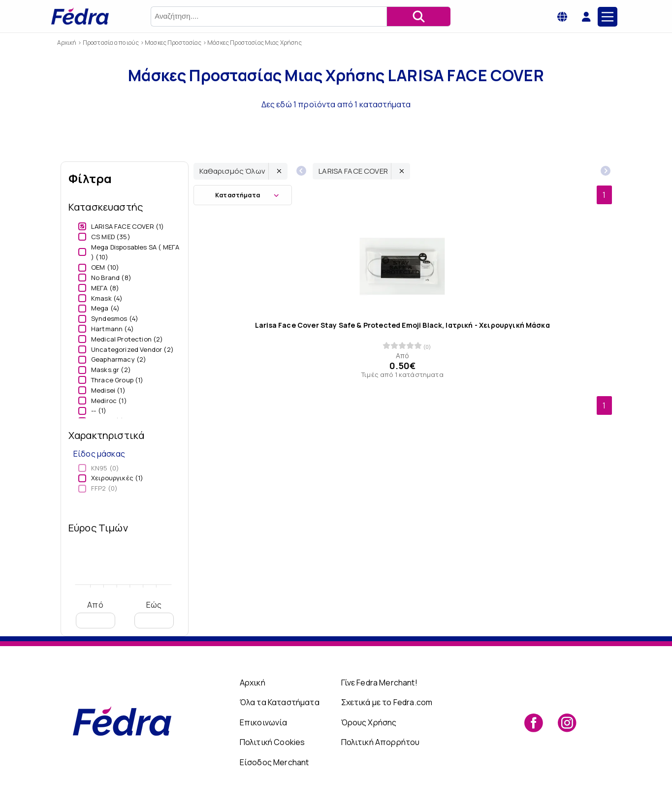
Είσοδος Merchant (274, 762)
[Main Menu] (608, 17)
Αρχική (253, 683)
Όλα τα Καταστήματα (280, 702)
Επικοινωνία (264, 722)
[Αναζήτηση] (418, 16)
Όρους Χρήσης (369, 722)
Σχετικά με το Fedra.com (387, 702)
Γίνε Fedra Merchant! (379, 683)
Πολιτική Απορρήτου (381, 742)
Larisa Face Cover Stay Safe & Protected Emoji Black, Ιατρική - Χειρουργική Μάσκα (402, 325)
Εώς (154, 614)
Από (95, 614)
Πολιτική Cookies (272, 742)
